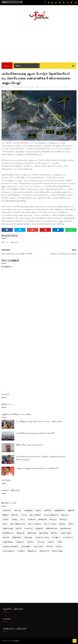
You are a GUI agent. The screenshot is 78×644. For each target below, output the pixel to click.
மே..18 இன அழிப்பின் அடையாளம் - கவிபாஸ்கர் (39, 421)
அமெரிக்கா (42, 87)
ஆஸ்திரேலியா (60, 510)
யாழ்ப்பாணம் (38, 546)
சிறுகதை (62, 524)
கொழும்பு (53, 519)
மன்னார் (51, 542)
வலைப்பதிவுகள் (9, 551)
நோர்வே (54, 533)
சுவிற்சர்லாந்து (8, 528)
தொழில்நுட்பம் (8, 533)
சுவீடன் (19, 528)
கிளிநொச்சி (42, 519)
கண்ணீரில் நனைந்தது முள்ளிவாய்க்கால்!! (35, 433)
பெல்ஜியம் (56, 537)
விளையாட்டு (44, 551)
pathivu (17, 641)
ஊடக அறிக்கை (35, 515)
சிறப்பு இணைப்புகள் (18, 524)
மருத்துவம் (20, 542)
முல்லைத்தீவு (26, 546)
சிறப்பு (5, 524)
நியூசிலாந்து (32, 533)
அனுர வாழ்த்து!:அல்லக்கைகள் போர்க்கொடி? (37, 468)
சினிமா (71, 524)
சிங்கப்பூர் (63, 519)
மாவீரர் (59, 542)
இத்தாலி (71, 510)
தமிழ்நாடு (39, 528)
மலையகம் (41, 542)
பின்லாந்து (28, 537)
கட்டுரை (6, 519)
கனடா (22, 519)
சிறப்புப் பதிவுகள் (61, 87)
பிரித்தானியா (17, 537)
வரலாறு (59, 546)
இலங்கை (15, 515)
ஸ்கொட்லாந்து (57, 551)
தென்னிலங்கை (66, 528)
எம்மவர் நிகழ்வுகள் (51, 515)
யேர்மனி (49, 546)
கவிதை (14, 519)
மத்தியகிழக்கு (8, 542)
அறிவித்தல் (28, 510)
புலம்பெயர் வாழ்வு (42, 537)
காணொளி (32, 519)
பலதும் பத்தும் (66, 533)
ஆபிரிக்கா (48, 510)
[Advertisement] (39, 41)
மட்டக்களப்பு (68, 537)
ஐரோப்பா (65, 515)
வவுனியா (21, 551)
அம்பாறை (18, 510)
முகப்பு (7, 66)
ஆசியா (38, 510)
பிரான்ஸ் (6, 537)
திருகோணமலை (52, 528)
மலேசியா (30, 542)
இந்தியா (6, 515)
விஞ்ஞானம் (32, 551)
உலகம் (50, 87)
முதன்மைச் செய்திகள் (10, 546)
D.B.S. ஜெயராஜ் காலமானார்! (29, 445)
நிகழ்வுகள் (21, 533)
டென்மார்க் (29, 528)
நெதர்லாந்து (44, 533)
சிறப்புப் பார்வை (50, 524)
